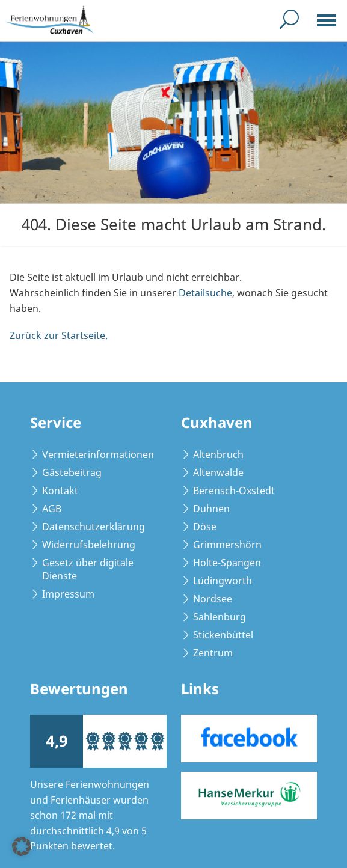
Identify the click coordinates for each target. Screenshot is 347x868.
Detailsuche (205, 293)
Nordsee (213, 599)
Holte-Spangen (227, 563)
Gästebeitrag (72, 472)
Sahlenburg (220, 617)
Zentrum (213, 653)
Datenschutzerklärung (94, 527)
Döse (205, 527)
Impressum (68, 594)
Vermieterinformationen (98, 454)
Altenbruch (218, 454)
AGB (52, 509)
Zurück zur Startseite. (59, 335)
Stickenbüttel (223, 635)
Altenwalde (218, 472)
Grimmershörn (227, 545)
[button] (22, 846)
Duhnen (211, 509)
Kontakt (60, 491)
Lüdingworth (223, 581)
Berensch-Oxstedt (234, 491)
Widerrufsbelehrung (89, 545)
